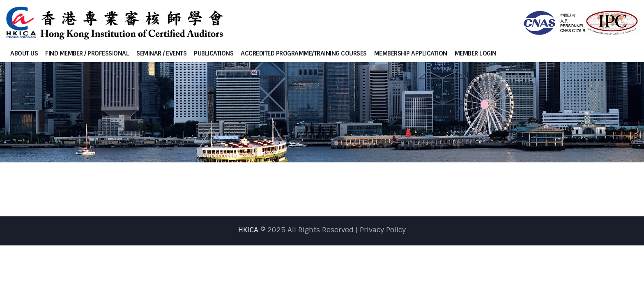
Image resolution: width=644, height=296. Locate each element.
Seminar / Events (161, 53)
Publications (214, 53)
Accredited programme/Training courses (304, 53)
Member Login (476, 53)
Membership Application (411, 53)
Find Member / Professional (87, 53)
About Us (24, 53)
